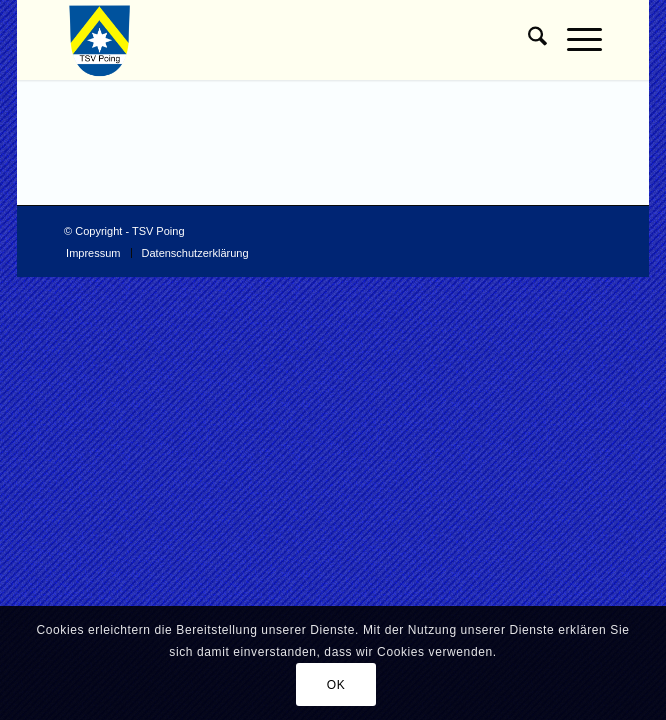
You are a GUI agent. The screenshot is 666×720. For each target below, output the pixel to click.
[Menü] (574, 40)
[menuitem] (527, 40)
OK (336, 685)
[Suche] (527, 40)
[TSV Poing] (279, 40)
